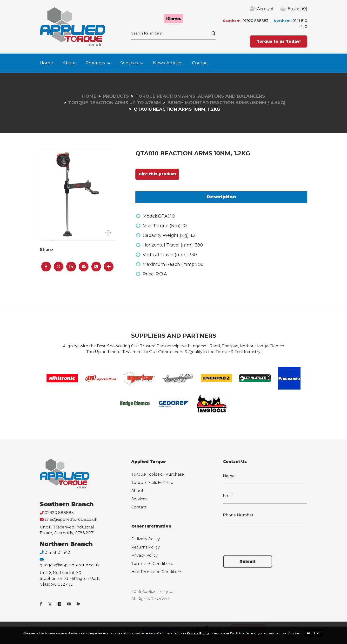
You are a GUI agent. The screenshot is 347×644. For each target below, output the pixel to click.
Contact (201, 63)
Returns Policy (146, 547)
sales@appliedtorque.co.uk (71, 519)
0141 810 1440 (57, 552)
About (69, 63)
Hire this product (157, 174)
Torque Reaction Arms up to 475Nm (115, 103)
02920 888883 (255, 21)
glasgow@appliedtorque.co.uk (70, 565)
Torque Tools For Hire (152, 483)
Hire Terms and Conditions (157, 572)
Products (95, 63)
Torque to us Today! (279, 41)
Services (129, 63)
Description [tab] (221, 197)
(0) (297, 9)
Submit (248, 561)
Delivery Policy (146, 539)
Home (46, 63)
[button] (46, 267)
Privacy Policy (145, 555)
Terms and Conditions (152, 564)
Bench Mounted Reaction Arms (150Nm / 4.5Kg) (226, 103)
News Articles (168, 63)
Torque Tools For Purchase (158, 474)
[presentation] (260, 536)
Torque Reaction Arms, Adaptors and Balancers (200, 96)
